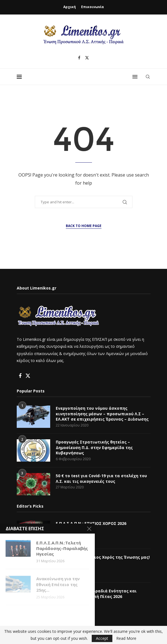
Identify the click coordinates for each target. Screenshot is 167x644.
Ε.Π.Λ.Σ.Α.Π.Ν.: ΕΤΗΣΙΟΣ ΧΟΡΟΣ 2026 (91, 523)
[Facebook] (79, 58)
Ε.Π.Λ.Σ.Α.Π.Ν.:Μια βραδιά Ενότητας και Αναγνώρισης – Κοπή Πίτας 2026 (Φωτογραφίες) (96, 596)
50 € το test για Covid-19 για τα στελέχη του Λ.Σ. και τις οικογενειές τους (101, 478)
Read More (126, 638)
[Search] (148, 77)
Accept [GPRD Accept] (102, 638)
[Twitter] (87, 58)
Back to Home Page (84, 226)
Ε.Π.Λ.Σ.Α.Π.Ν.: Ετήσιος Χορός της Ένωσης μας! (103, 557)
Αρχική (70, 7)
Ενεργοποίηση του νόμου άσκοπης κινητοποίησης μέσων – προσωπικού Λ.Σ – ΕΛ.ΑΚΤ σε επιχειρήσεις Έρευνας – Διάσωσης (102, 414)
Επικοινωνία (93, 7)
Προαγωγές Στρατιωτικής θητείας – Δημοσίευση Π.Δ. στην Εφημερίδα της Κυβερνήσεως (94, 447)
